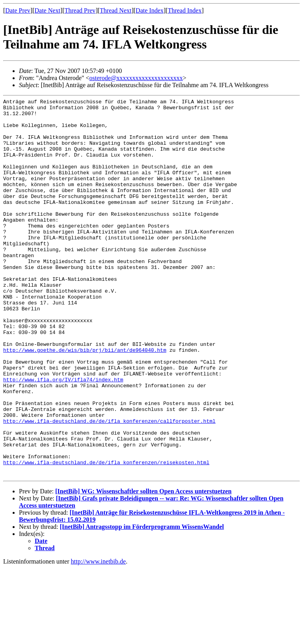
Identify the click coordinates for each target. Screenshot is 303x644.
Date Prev (18, 10)
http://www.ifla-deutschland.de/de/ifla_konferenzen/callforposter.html (109, 486)
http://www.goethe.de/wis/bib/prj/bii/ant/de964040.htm (85, 401)
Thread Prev (80, 10)
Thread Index (185, 10)
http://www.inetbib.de (98, 637)
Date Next (48, 10)
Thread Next (116, 10)
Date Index (150, 10)
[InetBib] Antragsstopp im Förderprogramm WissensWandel (142, 602)
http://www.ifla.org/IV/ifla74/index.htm (63, 436)
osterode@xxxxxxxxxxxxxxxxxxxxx (136, 78)
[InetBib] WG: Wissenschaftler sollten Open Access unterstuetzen (143, 567)
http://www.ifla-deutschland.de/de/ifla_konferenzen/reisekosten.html (106, 536)
